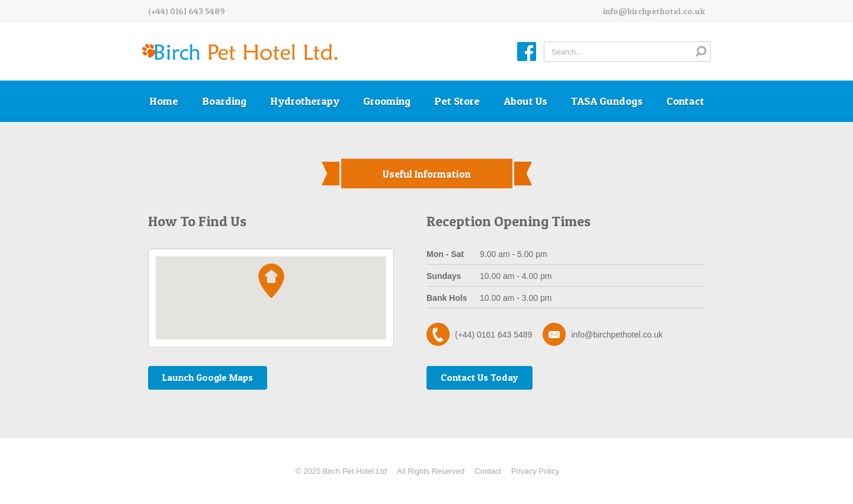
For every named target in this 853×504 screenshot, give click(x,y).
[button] (271, 281)
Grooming (387, 101)
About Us (525, 101)
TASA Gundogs (607, 101)
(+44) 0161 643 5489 (187, 11)
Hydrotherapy (305, 101)
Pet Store (457, 101)
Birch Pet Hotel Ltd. (240, 53)
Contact (685, 101)
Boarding (224, 101)
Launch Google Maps (208, 377)
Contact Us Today (480, 377)
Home (164, 101)
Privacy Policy (535, 471)
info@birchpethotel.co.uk (654, 11)
